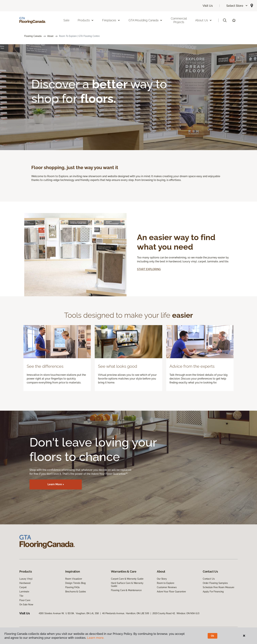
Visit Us (208, 6)
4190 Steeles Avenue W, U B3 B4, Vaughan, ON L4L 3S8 (69, 613)
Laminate (24, 592)
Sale (66, 20)
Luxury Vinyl (26, 579)
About (50, 36)
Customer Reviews (167, 587)
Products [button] (86, 20)
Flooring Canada (33, 36)
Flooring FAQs (72, 587)
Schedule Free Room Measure (218, 587)
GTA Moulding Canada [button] (145, 20)
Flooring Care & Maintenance (126, 590)
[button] (237, 6)
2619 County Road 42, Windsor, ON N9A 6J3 (176, 613)
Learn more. (96, 638)
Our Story (162, 579)
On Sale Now (26, 605)
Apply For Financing (213, 592)
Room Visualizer (74, 579)
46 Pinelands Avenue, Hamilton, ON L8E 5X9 (126, 613)
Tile (21, 596)
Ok (213, 636)
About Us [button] (204, 20)
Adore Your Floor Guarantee (171, 592)
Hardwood (25, 583)
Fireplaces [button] (111, 20)
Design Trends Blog (75, 583)
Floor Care (25, 600)
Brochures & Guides (76, 592)
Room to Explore (166, 583)
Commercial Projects (179, 20)
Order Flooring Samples (215, 583)
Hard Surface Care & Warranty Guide (127, 585)
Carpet (23, 587)
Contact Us (209, 579)
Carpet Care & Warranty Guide (127, 579)
